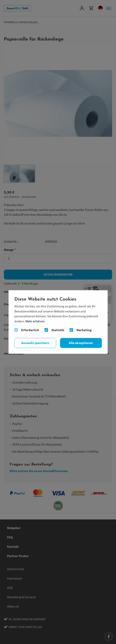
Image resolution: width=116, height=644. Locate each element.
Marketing (84, 330)
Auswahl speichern (35, 343)
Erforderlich (30, 330)
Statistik (58, 330)
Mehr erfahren (35, 321)
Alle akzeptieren (81, 343)
